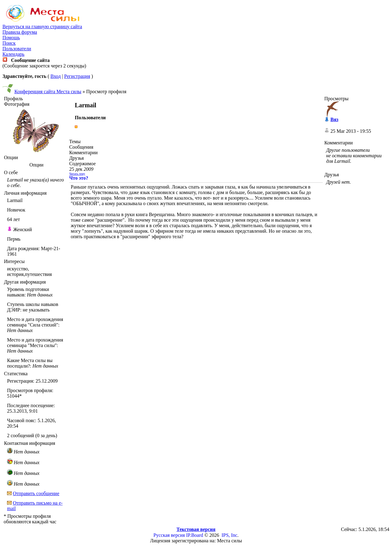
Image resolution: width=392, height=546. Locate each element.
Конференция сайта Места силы (48, 92)
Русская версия (169, 535)
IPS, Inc (229, 535)
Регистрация (77, 76)
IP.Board (195, 535)
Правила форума (20, 32)
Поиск (9, 43)
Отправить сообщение (36, 493)
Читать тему (77, 174)
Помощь (11, 38)
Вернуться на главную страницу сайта (42, 27)
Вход (56, 76)
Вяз (334, 119)
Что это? (79, 178)
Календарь (13, 54)
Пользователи (17, 49)
